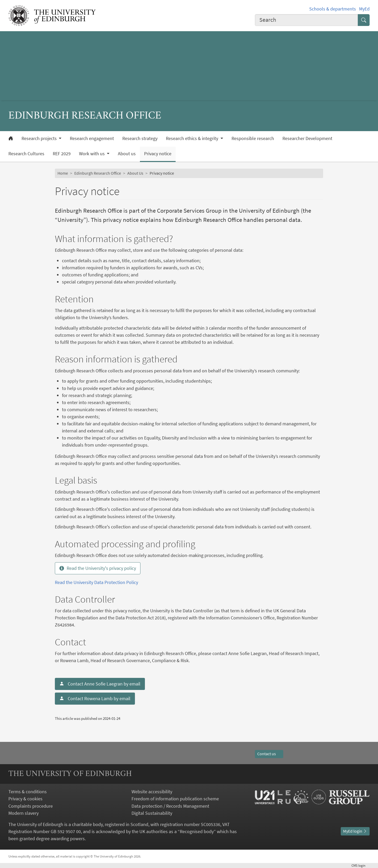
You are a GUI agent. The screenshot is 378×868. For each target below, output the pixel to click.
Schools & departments (333, 9)
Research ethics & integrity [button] (193, 138)
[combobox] (307, 20)
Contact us (269, 754)
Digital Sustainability (152, 813)
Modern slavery (23, 813)
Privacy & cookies (25, 799)
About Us (135, 173)
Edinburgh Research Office (98, 173)
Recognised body (197, 831)
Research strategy (140, 138)
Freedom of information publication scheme (175, 799)
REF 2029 (62, 154)
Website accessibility (152, 792)
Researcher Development (307, 138)
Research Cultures (26, 154)
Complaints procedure (31, 806)
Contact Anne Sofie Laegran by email (100, 684)
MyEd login (355, 831)
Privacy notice (158, 154)
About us (127, 154)
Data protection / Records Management (170, 806)
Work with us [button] (92, 154)
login (361, 865)
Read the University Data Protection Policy (96, 582)
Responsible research (253, 138)
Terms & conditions (28, 792)
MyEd (364, 9)
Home (63, 173)
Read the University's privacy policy (98, 568)
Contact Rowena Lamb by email (95, 698)
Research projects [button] (40, 138)
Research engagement (92, 138)
